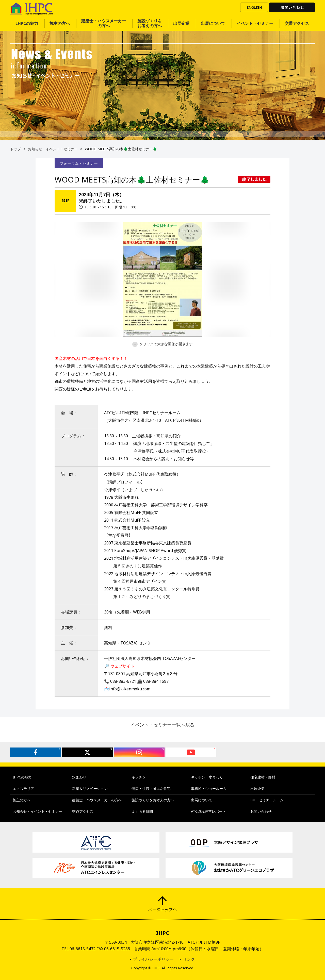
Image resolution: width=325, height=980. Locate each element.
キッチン (139, 777)
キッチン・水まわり (207, 777)
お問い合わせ (292, 7)
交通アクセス (297, 23)
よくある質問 (142, 811)
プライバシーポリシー (153, 959)
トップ (15, 149)
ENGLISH (254, 7)
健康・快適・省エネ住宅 (151, 788)
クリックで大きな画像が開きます (162, 344)
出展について (213, 23)
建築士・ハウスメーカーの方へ (104, 23)
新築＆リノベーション (90, 788)
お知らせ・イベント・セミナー (53, 149)
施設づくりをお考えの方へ (150, 23)
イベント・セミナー (255, 23)
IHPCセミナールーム (267, 800)
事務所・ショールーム (209, 788)
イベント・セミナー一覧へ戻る (162, 725)
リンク (189, 959)
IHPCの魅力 (27, 23)
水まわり (79, 777)
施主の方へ (60, 23)
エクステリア (23, 788)
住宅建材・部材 (263, 777)
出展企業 (181, 23)
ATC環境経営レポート (208, 811)
